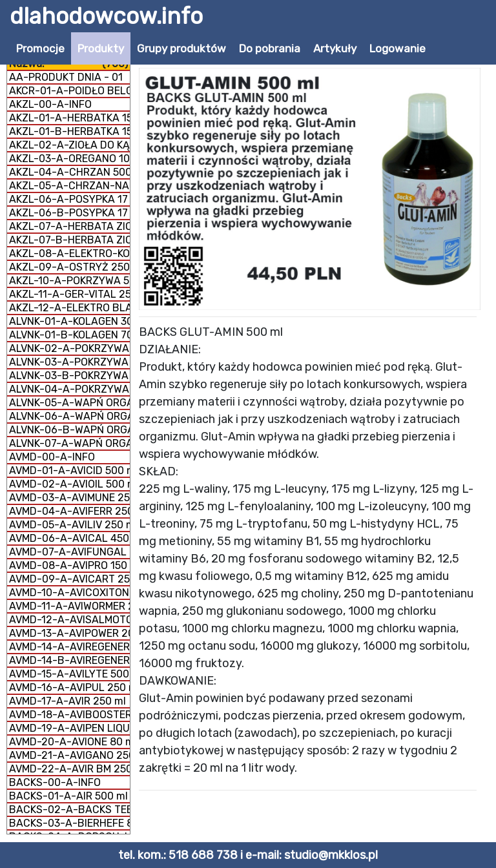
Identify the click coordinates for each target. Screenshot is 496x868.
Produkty (101, 48)
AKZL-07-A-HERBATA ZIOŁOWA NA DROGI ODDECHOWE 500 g (69, 226)
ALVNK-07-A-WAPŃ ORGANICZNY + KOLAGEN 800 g (69, 443)
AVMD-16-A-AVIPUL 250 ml (69, 687)
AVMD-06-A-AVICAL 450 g (69, 538)
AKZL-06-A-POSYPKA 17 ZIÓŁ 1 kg (69, 199)
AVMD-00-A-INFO (52, 457)
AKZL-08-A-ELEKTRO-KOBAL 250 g (69, 253)
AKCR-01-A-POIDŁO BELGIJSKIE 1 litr (69, 91)
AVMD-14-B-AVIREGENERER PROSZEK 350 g (69, 660)
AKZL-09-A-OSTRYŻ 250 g (69, 267)
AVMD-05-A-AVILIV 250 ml (69, 525)
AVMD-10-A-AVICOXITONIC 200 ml (69, 593)
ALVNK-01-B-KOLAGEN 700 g (69, 335)
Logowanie (398, 48)
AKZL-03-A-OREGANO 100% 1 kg (69, 159)
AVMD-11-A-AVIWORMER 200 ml (69, 606)
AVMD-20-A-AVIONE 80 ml (69, 742)
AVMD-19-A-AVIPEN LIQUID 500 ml (69, 728)
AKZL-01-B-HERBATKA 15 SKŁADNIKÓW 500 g (69, 131)
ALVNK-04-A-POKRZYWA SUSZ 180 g (69, 389)
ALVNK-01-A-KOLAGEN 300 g (69, 321)
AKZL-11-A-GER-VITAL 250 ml (69, 294)
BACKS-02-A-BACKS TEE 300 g (69, 810)
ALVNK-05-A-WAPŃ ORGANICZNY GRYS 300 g (69, 403)
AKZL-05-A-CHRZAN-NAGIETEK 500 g (69, 186)
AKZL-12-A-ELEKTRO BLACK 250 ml (69, 308)
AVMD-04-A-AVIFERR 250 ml (69, 511)
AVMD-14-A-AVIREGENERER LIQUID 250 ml (69, 647)
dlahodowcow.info (106, 16)
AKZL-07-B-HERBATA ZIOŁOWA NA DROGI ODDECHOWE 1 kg (69, 240)
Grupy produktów (181, 48)
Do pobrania (270, 48)
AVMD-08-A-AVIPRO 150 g (69, 565)
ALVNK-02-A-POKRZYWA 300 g (69, 348)
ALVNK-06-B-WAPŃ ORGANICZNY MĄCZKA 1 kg (69, 430)
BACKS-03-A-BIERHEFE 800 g (69, 823)
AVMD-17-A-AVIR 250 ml (67, 701)
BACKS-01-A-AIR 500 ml (68, 796)
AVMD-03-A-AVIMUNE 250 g (69, 498)
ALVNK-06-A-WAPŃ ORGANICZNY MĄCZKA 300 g (69, 416)
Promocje (40, 48)
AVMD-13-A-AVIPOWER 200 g (69, 633)
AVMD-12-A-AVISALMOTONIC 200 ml (69, 620)
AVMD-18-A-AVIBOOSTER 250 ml (69, 715)
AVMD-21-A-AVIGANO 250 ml (69, 755)
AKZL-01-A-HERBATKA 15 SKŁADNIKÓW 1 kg (69, 118)
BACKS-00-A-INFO (55, 782)
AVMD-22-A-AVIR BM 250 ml (69, 769)
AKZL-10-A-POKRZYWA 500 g (69, 281)
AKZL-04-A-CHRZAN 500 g (69, 172)
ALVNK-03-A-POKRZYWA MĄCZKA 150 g (69, 362)
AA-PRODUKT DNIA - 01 (66, 77)
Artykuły (335, 48)
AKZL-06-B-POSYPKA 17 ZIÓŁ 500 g (69, 213)
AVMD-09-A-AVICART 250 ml (69, 579)
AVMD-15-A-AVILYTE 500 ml (69, 674)
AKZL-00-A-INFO (50, 104)
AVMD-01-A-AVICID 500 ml (69, 470)
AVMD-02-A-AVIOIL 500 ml (69, 484)
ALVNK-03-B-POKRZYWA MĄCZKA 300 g (69, 376)
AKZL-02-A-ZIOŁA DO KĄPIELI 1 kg (69, 145)
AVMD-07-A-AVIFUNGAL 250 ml (69, 552)
